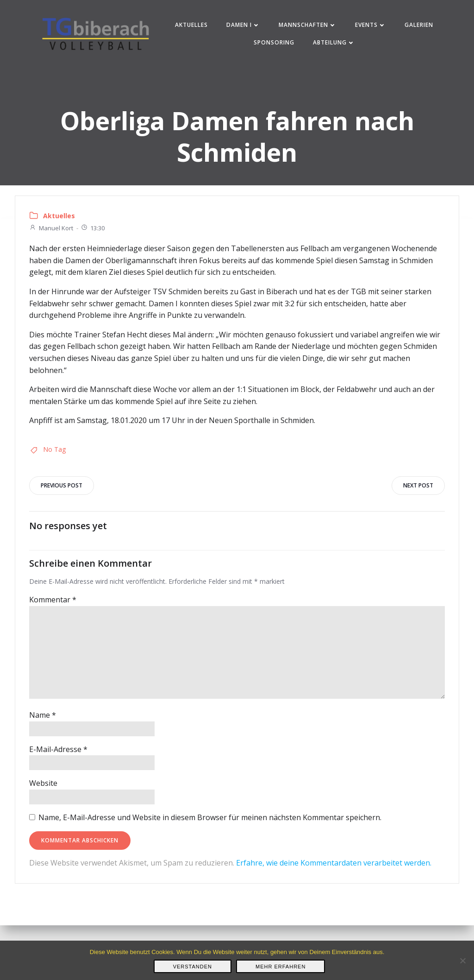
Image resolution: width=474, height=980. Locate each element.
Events (371, 25)
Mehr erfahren (281, 967)
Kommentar (53, 600)
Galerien (419, 25)
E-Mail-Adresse (58, 749)
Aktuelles (191, 25)
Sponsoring (274, 42)
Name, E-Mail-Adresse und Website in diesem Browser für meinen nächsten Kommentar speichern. (210, 817)
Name (43, 715)
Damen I (243, 25)
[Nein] (462, 961)
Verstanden (193, 967)
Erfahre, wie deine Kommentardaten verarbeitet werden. (334, 863)
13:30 (93, 228)
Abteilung (334, 42)
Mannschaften (308, 25)
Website (43, 783)
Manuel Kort (51, 228)
